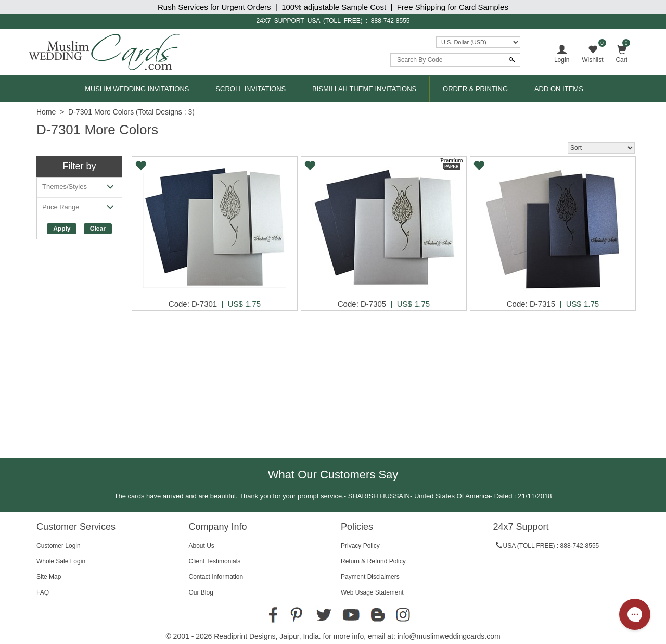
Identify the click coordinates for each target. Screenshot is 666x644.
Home (46, 112)
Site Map (49, 577)
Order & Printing (475, 89)
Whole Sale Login (61, 561)
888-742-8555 (390, 21)
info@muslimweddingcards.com (449, 636)
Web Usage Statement (372, 592)
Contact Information (216, 577)
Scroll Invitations (251, 89)
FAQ (43, 592)
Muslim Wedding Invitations (137, 89)
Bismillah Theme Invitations (364, 89)
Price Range (79, 209)
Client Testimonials (215, 561)
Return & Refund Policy (373, 561)
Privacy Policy (360, 546)
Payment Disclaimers (370, 577)
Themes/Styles (79, 189)
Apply (62, 229)
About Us (202, 546)
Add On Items (559, 89)
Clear (98, 229)
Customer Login (59, 546)
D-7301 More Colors (101, 112)
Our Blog (201, 592)
